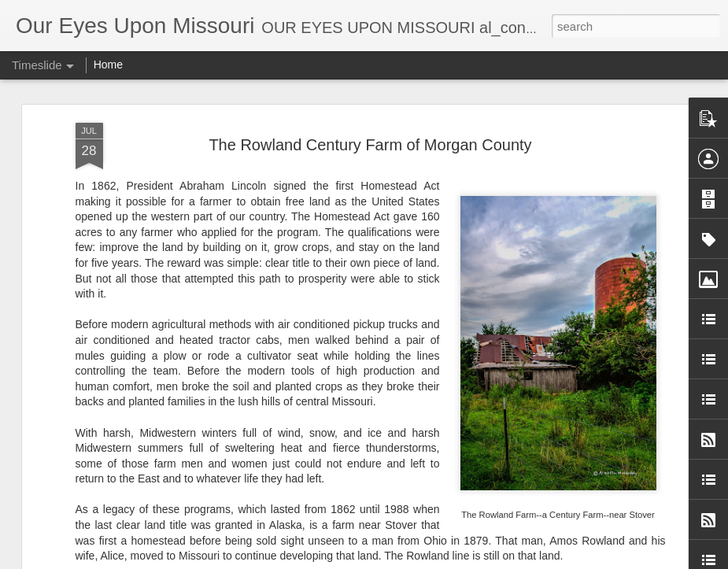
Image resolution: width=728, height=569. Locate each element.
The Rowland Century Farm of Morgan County (370, 143)
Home (108, 65)
